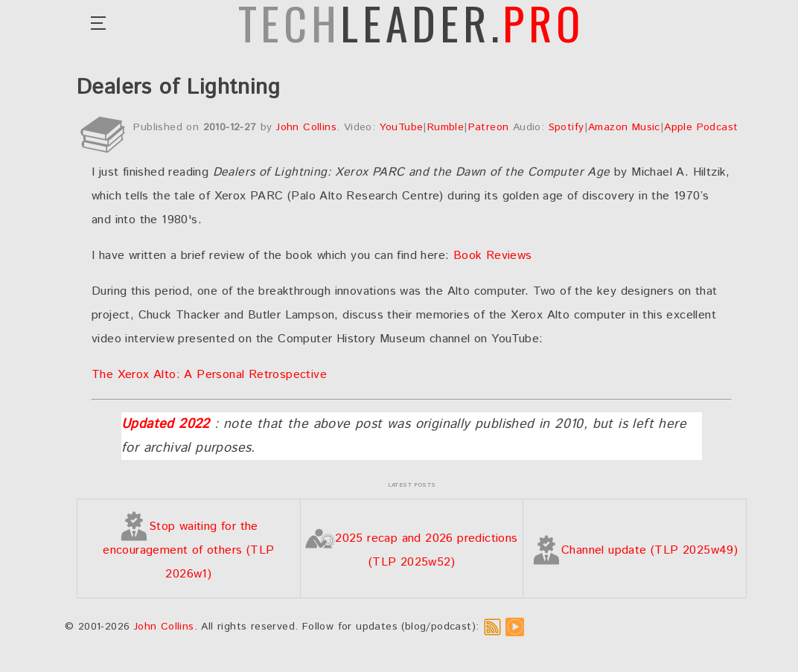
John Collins (306, 127)
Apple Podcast (701, 127)
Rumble (446, 127)
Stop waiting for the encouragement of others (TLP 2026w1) (188, 550)
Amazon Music (624, 127)
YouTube (402, 127)
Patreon (489, 127)
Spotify (566, 127)
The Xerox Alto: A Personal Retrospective (209, 375)
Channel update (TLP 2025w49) (635, 550)
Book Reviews (493, 256)
